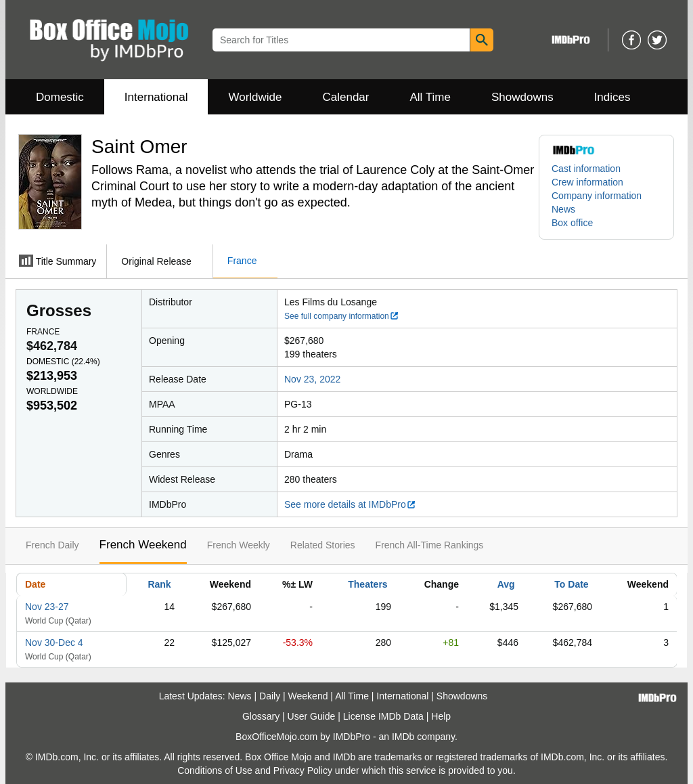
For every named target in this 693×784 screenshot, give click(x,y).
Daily (270, 696)
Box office (572, 223)
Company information (597, 196)
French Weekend (143, 545)
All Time (430, 97)
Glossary (261, 716)
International (156, 97)
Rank (159, 584)
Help (441, 716)
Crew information (587, 182)
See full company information (342, 316)
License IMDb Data (383, 716)
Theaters (367, 584)
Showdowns (522, 97)
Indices (612, 97)
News (563, 209)
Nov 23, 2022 (312, 379)
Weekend (308, 696)
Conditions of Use (215, 770)
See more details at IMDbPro (350, 504)
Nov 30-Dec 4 (54, 643)
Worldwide (255, 97)
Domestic (60, 97)
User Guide (312, 716)
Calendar (346, 97)
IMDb (403, 737)
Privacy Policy (303, 770)
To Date (571, 584)
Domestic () (63, 362)
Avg (506, 584)
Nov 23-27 (47, 607)
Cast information (586, 169)
